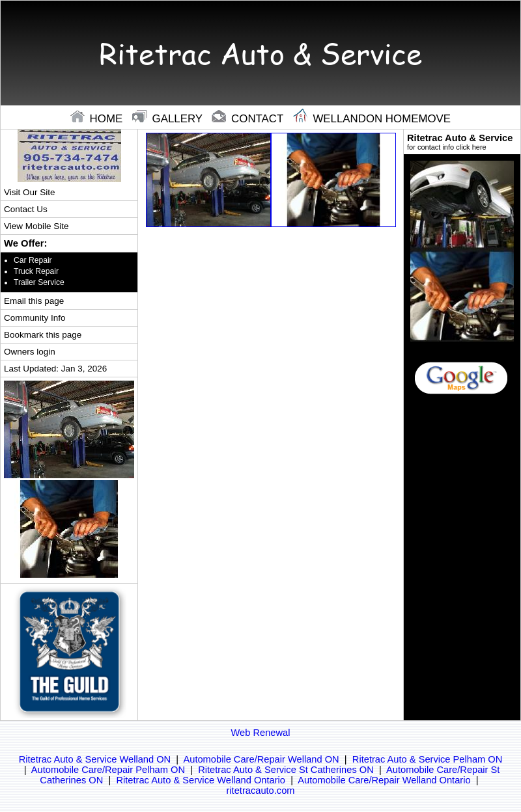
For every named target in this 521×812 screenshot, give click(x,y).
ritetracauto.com (260, 791)
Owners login (30, 352)
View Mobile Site (36, 226)
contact (249, 119)
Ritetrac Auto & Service (462, 142)
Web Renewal (261, 733)
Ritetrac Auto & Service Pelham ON (428, 759)
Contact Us (26, 209)
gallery (169, 119)
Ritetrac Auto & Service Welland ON (95, 759)
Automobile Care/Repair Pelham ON (108, 770)
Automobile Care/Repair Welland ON (261, 759)
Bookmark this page (43, 335)
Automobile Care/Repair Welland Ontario (384, 780)
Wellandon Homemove (372, 119)
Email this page (34, 301)
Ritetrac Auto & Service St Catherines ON (286, 770)
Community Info (35, 318)
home (98, 119)
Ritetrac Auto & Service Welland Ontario (201, 780)
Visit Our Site (29, 192)
